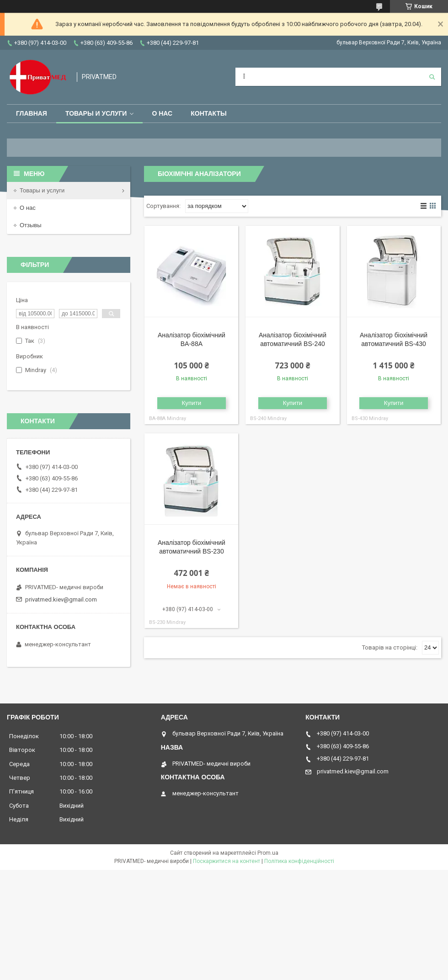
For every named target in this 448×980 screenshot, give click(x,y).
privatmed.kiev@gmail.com (61, 599)
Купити (192, 403)
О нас (162, 113)
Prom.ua (268, 853)
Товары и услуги (96, 113)
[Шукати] (432, 77)
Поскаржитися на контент (227, 861)
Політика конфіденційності (299, 861)
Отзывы (31, 225)
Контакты (208, 113)
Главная (32, 113)
